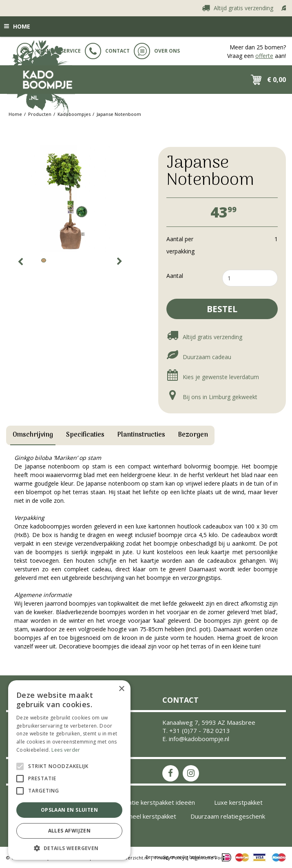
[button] (69, 848)
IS (191, 773)
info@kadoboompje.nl (199, 739)
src (227, 80)
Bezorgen (193, 435)
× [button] (121, 689)
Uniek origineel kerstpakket (138, 816)
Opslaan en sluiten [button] (69, 810)
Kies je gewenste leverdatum (213, 377)
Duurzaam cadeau (199, 357)
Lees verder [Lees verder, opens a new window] (66, 750)
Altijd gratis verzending (244, 8)
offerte (264, 56)
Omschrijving (33, 435)
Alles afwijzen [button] (70, 831)
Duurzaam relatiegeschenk (228, 816)
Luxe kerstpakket (238, 802)
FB (170, 773)
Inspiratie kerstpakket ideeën (154, 802)
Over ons (157, 51)
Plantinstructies (141, 435)
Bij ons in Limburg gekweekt (212, 397)
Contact (107, 51)
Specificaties (85, 435)
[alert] (69, 770)
